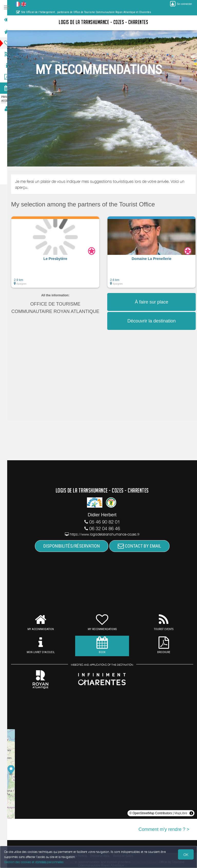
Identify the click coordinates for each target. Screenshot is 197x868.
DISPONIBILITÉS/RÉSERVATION (75, 546)
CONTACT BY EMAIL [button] (142, 546)
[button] (62, 255)
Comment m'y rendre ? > (164, 829)
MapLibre (181, 813)
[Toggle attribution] (191, 813)
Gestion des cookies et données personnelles (34, 862)
